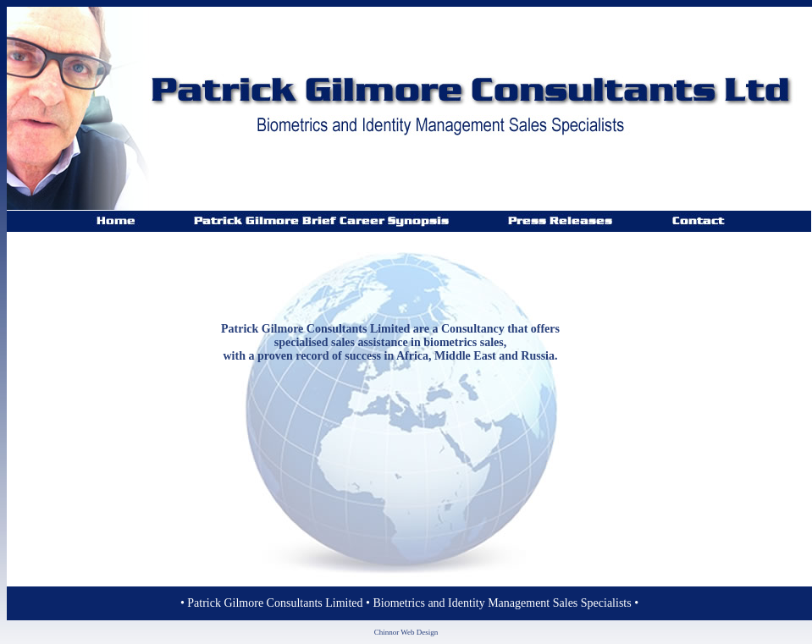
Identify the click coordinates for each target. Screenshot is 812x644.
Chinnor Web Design (406, 632)
